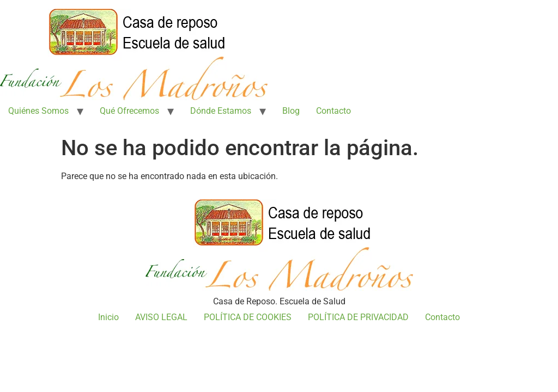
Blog (291, 111)
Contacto (333, 111)
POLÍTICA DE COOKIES (248, 317)
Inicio (108, 317)
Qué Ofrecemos (129, 111)
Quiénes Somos (38, 111)
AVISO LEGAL (161, 317)
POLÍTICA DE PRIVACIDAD (358, 317)
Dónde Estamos (221, 111)
